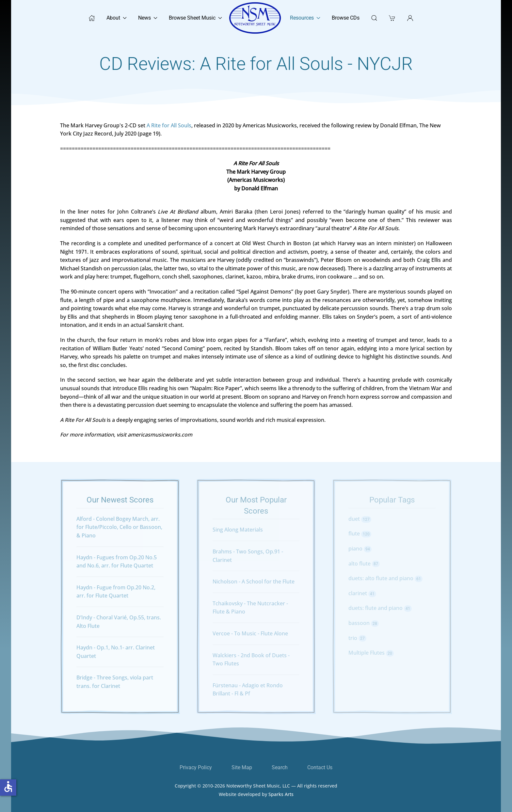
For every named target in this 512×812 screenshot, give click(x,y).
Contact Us (320, 767)
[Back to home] (256, 18)
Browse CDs (346, 18)
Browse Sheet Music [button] (195, 18)
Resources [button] (305, 18)
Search (280, 767)
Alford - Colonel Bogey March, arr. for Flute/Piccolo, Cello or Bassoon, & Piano (119, 527)
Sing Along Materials (238, 530)
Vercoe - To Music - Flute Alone (250, 633)
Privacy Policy (196, 767)
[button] (410, 18)
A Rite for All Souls (169, 125)
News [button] (148, 18)
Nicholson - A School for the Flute (254, 581)
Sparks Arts (281, 799)
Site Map (242, 767)
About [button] (117, 18)
